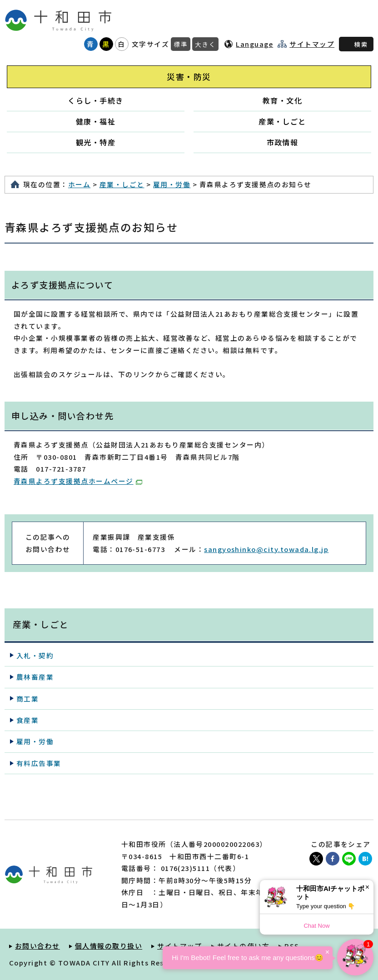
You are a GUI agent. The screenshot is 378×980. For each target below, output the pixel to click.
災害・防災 (189, 77)
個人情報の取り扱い (109, 946)
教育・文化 (282, 100)
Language (254, 44)
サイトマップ (312, 44)
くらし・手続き (95, 100)
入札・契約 (35, 655)
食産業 (27, 720)
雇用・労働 (172, 184)
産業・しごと (282, 121)
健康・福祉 (96, 121)
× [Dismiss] (367, 887)
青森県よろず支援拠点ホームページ (78, 481)
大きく (205, 44)
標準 (181, 44)
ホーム (79, 184)
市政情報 (283, 142)
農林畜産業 (35, 677)
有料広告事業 (39, 763)
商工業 (27, 699)
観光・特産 (96, 142)
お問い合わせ (37, 946)
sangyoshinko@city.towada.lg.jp (266, 549)
